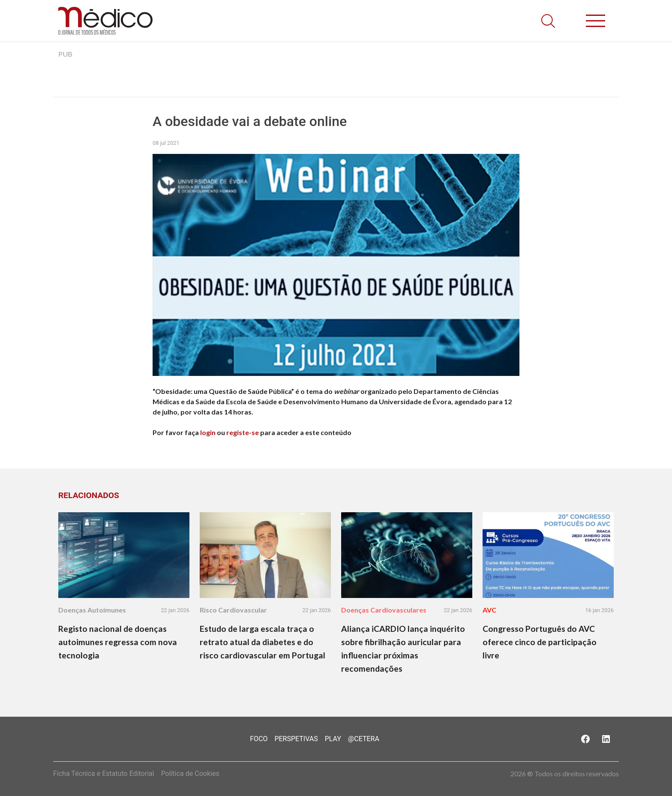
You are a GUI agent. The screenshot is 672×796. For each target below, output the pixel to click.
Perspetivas (296, 739)
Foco (259, 739)
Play (333, 739)
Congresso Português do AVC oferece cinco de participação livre (540, 642)
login (208, 432)
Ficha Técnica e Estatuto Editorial (104, 773)
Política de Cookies (190, 773)
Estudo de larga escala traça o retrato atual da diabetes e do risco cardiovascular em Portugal (262, 642)
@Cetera (364, 739)
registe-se (243, 432)
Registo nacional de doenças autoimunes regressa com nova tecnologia (118, 642)
